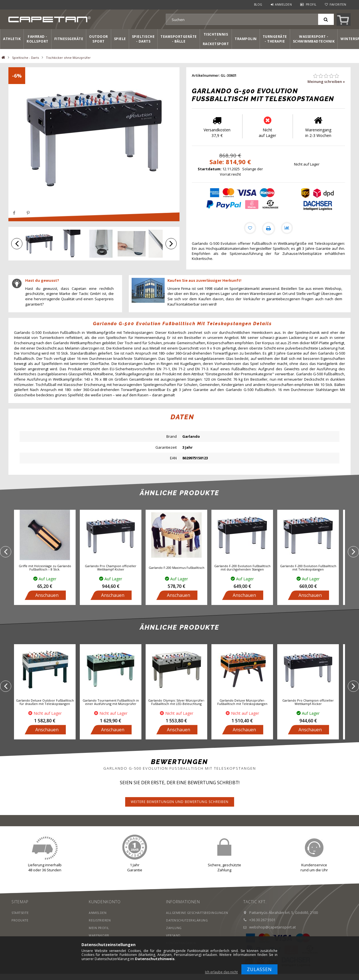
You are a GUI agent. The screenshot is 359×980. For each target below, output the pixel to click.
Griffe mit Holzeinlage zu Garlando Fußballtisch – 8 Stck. (45, 568)
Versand (173, 936)
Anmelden (283, 4)
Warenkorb (99, 936)
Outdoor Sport (99, 39)
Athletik (12, 39)
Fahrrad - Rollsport (38, 39)
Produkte (20, 921)
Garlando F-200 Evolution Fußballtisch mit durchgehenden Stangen (242, 568)
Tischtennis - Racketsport (216, 39)
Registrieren (100, 921)
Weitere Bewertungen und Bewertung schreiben (180, 802)
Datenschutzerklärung (188, 921)
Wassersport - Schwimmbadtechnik (314, 39)
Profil (311, 4)
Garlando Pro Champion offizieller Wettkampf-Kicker (111, 568)
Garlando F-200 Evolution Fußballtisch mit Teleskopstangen (308, 568)
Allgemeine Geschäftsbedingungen (198, 913)
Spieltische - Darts (143, 39)
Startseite (21, 913)
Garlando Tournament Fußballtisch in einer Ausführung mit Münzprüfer (111, 703)
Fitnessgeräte (69, 39)
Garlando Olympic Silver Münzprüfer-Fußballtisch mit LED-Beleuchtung (177, 703)
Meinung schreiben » (326, 82)
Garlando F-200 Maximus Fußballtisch (177, 568)
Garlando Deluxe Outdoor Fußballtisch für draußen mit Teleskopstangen (45, 703)
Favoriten (338, 4)
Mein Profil (99, 928)
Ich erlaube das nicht (221, 972)
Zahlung (174, 928)
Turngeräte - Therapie (275, 39)
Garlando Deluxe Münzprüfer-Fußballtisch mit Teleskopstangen (242, 703)
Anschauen (47, 596)
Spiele (120, 39)
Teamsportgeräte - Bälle (179, 39)
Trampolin (246, 39)
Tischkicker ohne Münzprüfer (68, 58)
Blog (258, 4)
